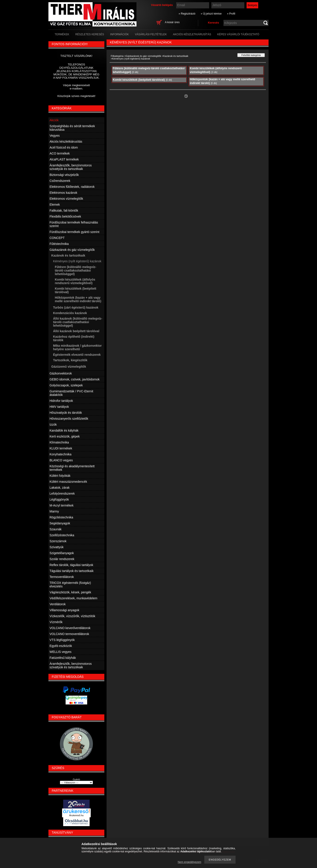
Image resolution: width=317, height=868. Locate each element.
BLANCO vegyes (61, 460)
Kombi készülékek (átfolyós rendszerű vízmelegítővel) (75, 281)
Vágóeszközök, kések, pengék (70, 592)
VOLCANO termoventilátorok (69, 634)
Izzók (53, 425)
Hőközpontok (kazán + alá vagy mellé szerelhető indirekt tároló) (78, 299)
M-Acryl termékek (62, 505)
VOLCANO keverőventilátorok (70, 628)
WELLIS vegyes (61, 652)
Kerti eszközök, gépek (65, 436)
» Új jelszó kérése (211, 14)
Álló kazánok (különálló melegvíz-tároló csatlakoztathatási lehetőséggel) (78, 322)
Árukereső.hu (76, 815)
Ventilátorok (58, 604)
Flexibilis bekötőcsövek (65, 216)
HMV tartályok (59, 407)
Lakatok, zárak (60, 488)
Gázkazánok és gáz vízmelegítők (143, 56)
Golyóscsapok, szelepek (66, 385)
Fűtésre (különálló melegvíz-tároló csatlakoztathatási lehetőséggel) (76, 270)
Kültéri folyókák (60, 476)
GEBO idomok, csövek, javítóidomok (75, 379)
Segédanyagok (60, 523)
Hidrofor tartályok (61, 401)
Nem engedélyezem (189, 862)
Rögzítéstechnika (61, 517)
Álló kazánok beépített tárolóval (76, 331)
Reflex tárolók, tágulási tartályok (71, 565)
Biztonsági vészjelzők (64, 175)
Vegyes (55, 136)
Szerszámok (58, 541)
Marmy (54, 511)
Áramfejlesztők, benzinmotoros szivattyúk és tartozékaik (71, 167)
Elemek (55, 205)
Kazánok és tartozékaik (176, 56)
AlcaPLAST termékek (64, 159)
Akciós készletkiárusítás (66, 142)
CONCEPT (57, 238)
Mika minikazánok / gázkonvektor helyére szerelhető (77, 347)
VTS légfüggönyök (62, 640)
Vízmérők (56, 622)
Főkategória (117, 56)
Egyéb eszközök (61, 646)
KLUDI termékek (61, 448)
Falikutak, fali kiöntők (64, 210)
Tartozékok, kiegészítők (70, 360)
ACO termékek (60, 153)
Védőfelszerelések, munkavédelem (73, 598)
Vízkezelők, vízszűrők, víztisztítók (72, 616)
